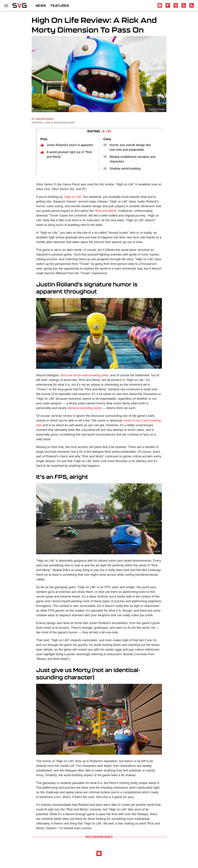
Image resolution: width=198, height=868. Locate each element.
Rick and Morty (106, 211)
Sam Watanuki (45, 119)
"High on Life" (73, 197)
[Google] (184, 7)
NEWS (41, 6)
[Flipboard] (168, 7)
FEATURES (60, 6)
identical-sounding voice (84, 408)
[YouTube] (160, 7)
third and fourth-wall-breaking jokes (84, 375)
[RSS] (192, 7)
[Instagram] (176, 7)
